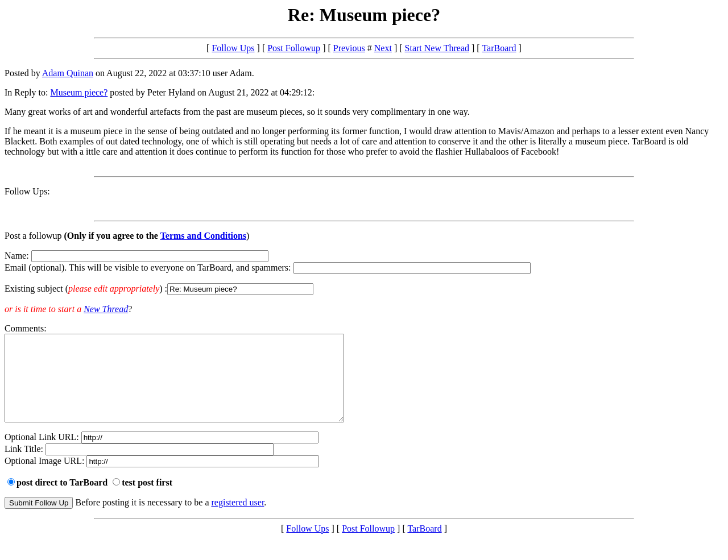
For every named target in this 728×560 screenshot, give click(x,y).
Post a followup (33, 236)
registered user (238, 519)
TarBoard (499, 48)
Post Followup (294, 48)
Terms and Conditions (203, 236)
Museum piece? (79, 92)
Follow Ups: (27, 191)
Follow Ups (233, 48)
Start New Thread (437, 48)
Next (383, 48)
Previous (349, 48)
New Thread (106, 309)
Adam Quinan (68, 73)
